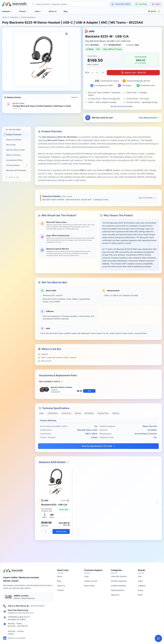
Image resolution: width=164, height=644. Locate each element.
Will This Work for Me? (15, 150)
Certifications (53, 413)
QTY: (87, 73)
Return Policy (90, 586)
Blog (66, 11)
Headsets (7, 11)
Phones (23, 11)
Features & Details (14, 140)
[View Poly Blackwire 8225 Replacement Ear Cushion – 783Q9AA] (68, 390)
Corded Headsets (28, 17)
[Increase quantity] (103, 73)
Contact (60, 590)
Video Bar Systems (119, 576)
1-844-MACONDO (37, 606)
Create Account (91, 581)
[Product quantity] (98, 73)
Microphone (89, 413)
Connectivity (66, 413)
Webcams (115, 595)
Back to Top (12, 177)
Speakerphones (118, 590)
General (78, 413)
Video (38, 11)
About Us (53, 11)
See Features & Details (122, 106)
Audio (42, 413)
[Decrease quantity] (93, 73)
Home (5, 17)
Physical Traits (103, 413)
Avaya (141, 590)
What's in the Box (13, 155)
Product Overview (14, 134)
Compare (65, 501)
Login (86, 576)
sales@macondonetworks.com (21, 613)
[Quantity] (46, 531)
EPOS (140, 595)
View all (75, 97)
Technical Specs (13, 165)
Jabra (140, 581)
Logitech (142, 586)
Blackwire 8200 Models (16, 170)
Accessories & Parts (14, 160)
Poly (140, 576)
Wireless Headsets (119, 581)
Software (116, 413)
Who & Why (11, 145)
